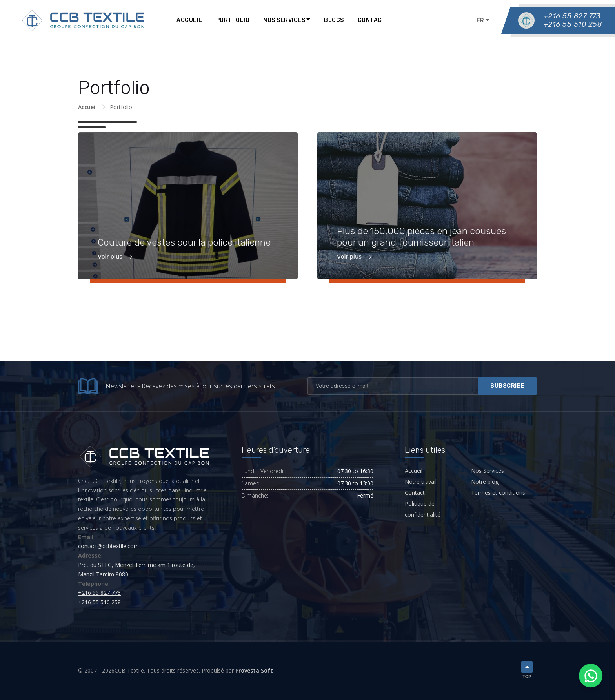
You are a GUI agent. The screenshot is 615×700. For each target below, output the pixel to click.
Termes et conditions (498, 493)
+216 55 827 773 (572, 16)
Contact (372, 20)
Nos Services (284, 20)
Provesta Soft (254, 670)
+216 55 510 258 (573, 24)
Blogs (334, 20)
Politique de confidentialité (423, 509)
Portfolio (233, 20)
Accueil (189, 20)
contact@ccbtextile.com (108, 546)
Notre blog (485, 482)
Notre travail (421, 482)
